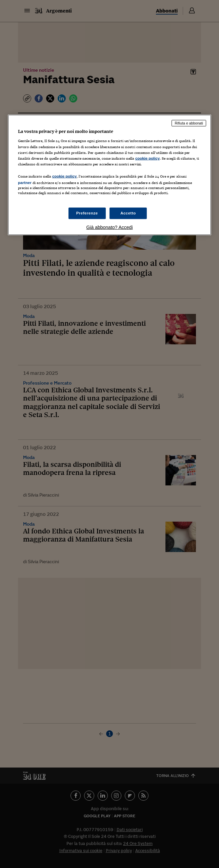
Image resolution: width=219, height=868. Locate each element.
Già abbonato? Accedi (110, 227)
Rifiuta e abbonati (189, 123)
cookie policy (147, 158)
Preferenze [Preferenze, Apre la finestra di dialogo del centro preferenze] (87, 213)
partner (25, 182)
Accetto (128, 213)
